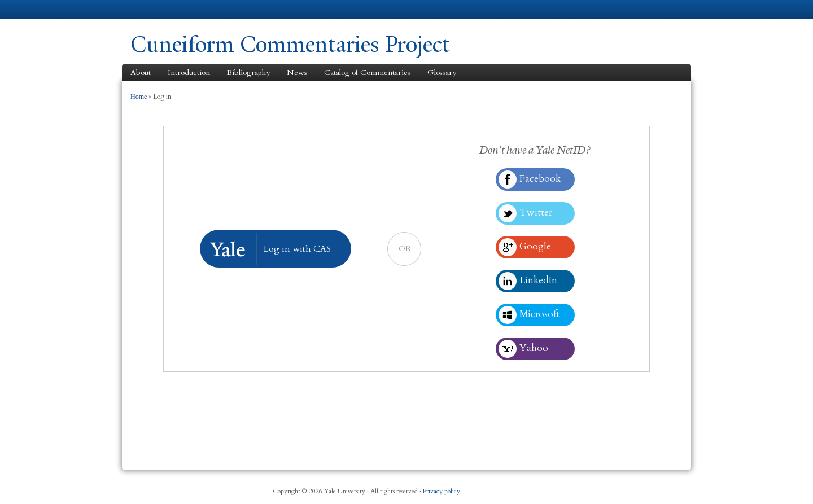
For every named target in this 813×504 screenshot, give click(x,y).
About (141, 73)
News (297, 73)
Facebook (564, 487)
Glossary (442, 73)
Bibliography (248, 73)
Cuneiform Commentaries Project (290, 44)
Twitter (591, 487)
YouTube (646, 487)
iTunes (619, 487)
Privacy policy (442, 491)
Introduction (189, 73)
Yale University (162, 10)
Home (139, 97)
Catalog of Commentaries (367, 73)
